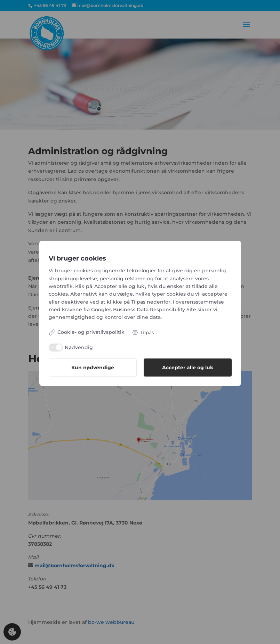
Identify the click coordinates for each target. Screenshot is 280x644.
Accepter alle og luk (188, 368)
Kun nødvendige (93, 368)
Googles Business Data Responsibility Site (144, 309)
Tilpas (143, 332)
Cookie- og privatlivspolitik (87, 332)
